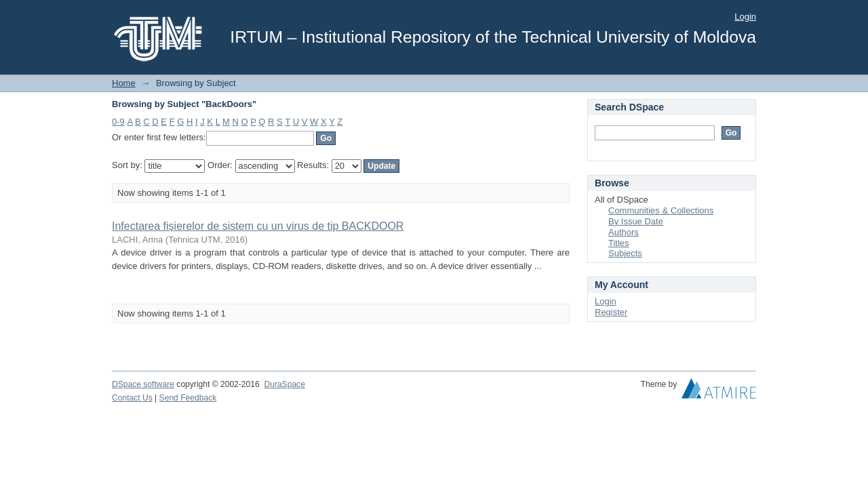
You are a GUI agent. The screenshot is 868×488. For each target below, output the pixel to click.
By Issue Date (636, 221)
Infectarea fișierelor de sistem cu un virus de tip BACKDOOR (258, 226)
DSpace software (143, 384)
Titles (619, 243)
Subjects (625, 253)
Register (611, 312)
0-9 (118, 122)
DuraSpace (284, 384)
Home (124, 83)
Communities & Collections (661, 210)
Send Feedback (188, 398)
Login (745, 17)
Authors (624, 232)
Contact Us (132, 398)
